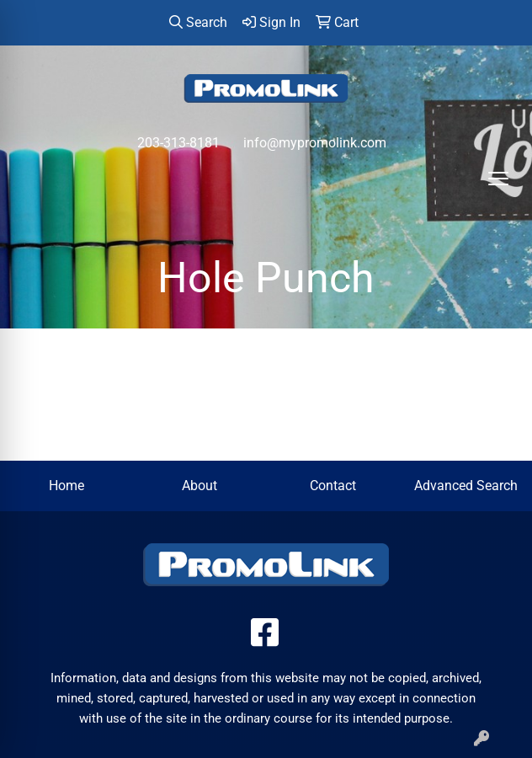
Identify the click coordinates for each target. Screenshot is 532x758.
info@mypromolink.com (315, 143)
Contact (333, 486)
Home (66, 486)
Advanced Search (466, 486)
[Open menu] (498, 179)
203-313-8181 (178, 143)
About (199, 486)
